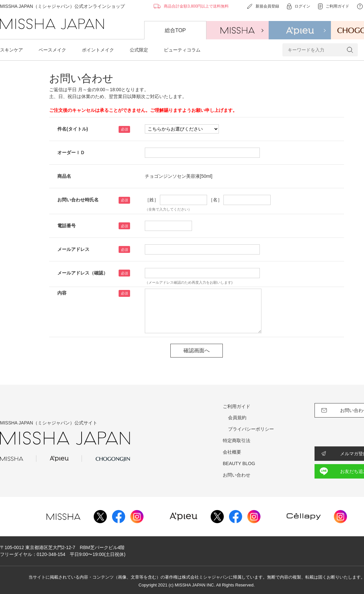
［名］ (215, 200)
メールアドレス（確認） (83, 273)
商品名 (64, 176)
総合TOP (175, 30)
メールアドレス (73, 249)
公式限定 (139, 50)
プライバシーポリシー (251, 429)
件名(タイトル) (73, 129)
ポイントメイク (98, 50)
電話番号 (67, 226)
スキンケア (11, 50)
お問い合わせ (237, 475)
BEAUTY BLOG (239, 463)
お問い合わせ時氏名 (78, 200)
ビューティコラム (182, 50)
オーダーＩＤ (71, 153)
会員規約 (237, 418)
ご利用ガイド (237, 406)
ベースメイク (52, 50)
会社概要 (232, 452)
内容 (62, 293)
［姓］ (152, 200)
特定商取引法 (237, 440)
